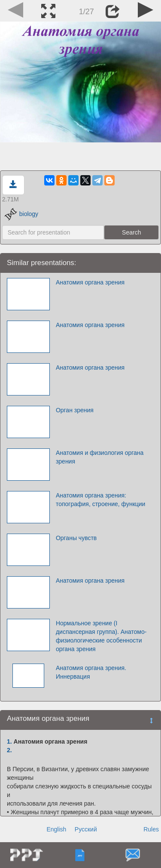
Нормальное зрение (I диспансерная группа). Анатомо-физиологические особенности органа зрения (101, 636)
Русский (86, 829)
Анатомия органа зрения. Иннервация (91, 672)
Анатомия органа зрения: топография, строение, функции (101, 500)
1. (9, 741)
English (56, 829)
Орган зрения (75, 410)
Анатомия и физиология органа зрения (100, 457)
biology (21, 214)
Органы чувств (76, 538)
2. (9, 750)
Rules (151, 829)
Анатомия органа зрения (90, 282)
